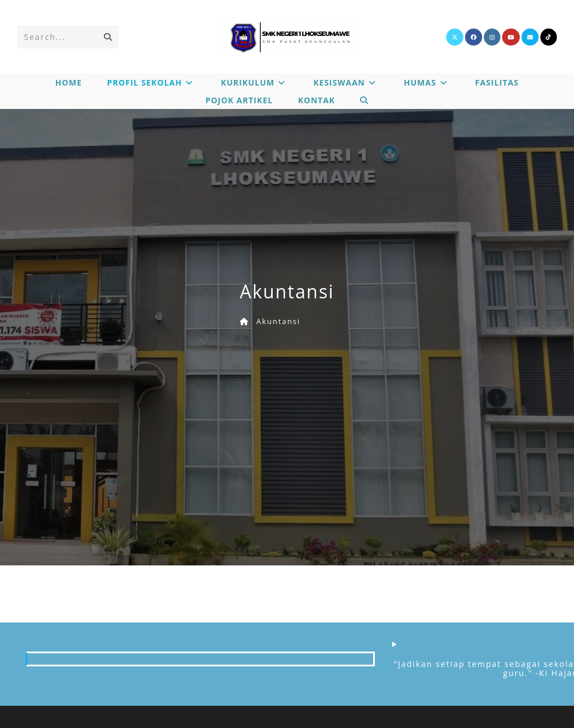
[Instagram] (492, 37)
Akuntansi (278, 321)
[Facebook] (474, 37)
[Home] (244, 321)
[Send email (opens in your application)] (530, 37)
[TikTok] (549, 37)
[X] (455, 37)
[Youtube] (511, 37)
